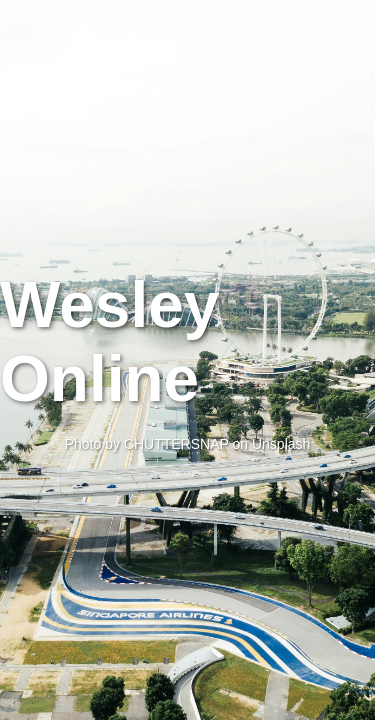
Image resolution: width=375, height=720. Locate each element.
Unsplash (281, 444)
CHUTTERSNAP (176, 444)
